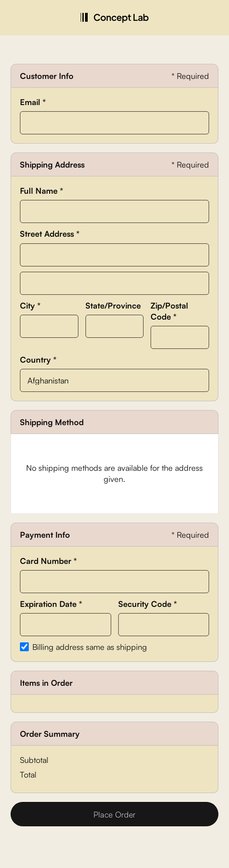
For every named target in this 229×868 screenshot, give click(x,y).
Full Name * (42, 191)
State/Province (113, 305)
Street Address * (50, 234)
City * (30, 305)
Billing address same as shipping (90, 647)
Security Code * (148, 604)
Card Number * (49, 561)
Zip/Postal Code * (169, 311)
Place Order (115, 814)
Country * (38, 360)
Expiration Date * (51, 604)
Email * (33, 102)
